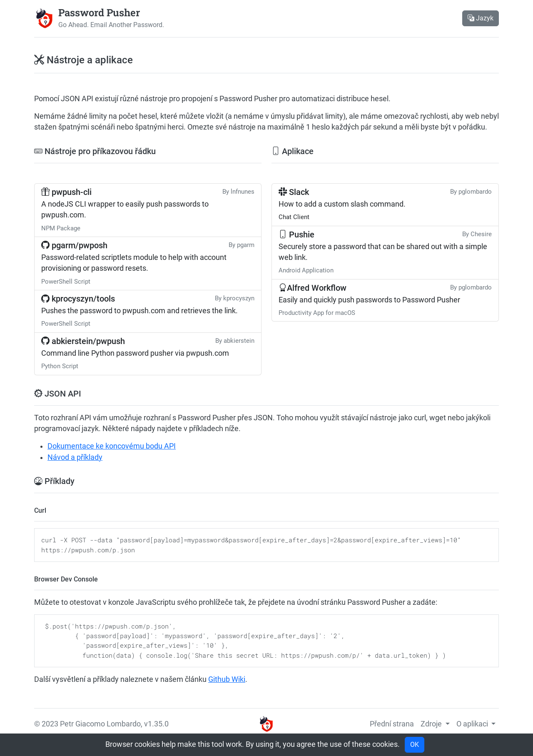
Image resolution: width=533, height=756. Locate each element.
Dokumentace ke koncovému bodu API (112, 446)
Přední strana (392, 724)
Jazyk (481, 18)
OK (415, 745)
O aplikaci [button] (473, 724)
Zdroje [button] (432, 724)
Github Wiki (227, 679)
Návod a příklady (75, 457)
